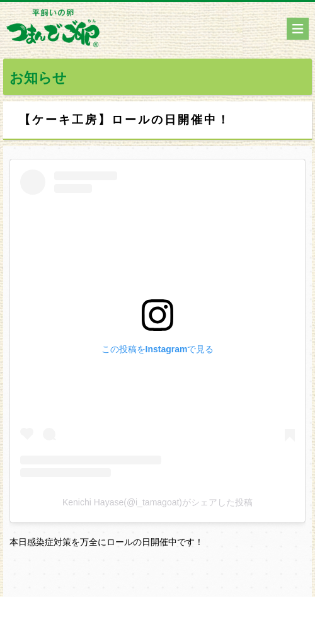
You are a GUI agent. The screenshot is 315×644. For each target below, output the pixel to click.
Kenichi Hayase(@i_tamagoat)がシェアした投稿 (157, 502)
